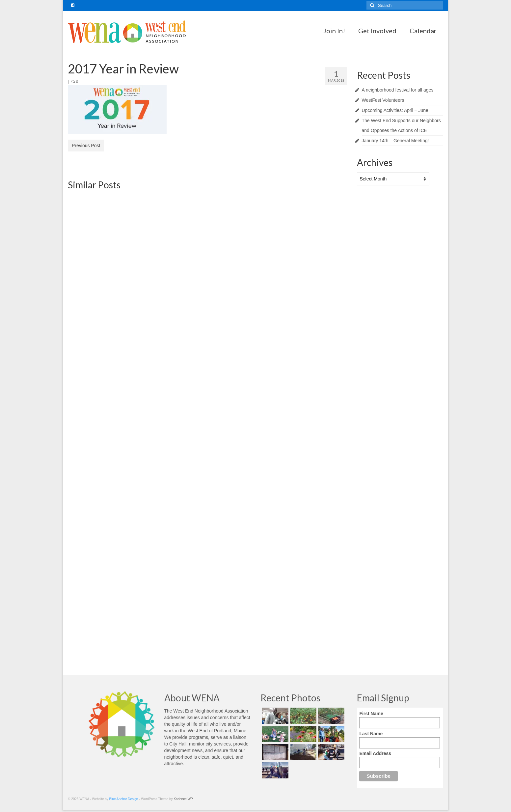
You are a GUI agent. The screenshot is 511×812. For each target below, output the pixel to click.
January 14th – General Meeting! (395, 141)
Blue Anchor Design (124, 799)
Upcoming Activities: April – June (395, 110)
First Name (371, 714)
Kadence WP (183, 799)
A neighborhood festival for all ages (398, 90)
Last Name (371, 734)
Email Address (375, 753)
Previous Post (86, 146)
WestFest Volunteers (383, 100)
